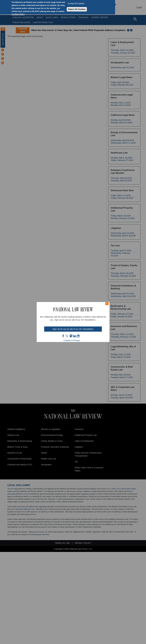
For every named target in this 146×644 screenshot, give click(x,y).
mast (71, 336)
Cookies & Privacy (72, 340)
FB (63, 336)
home (78, 336)
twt (67, 336)
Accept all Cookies (76, 3)
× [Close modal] (107, 304)
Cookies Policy (18, 14)
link (75, 336)
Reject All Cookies (77, 9)
